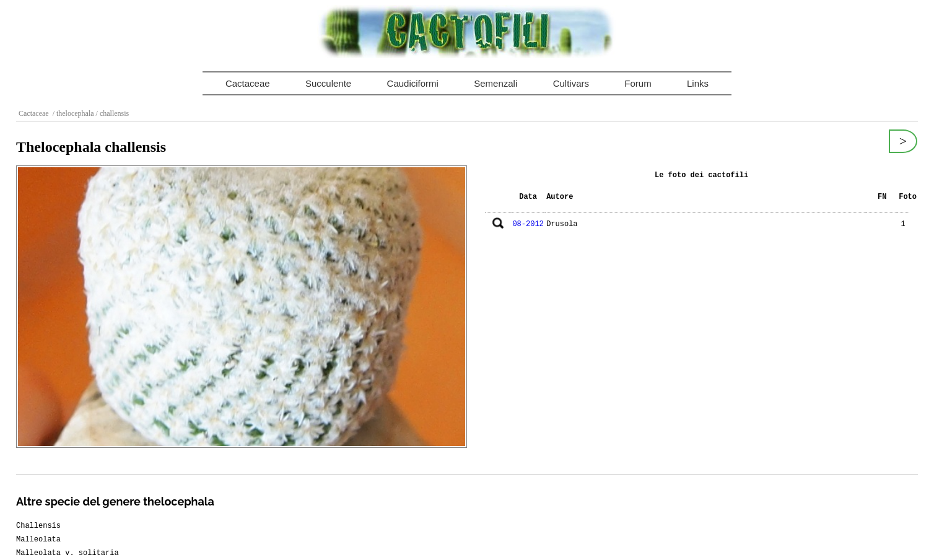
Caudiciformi (413, 83)
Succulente (328, 83)
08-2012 (528, 224)
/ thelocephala (72, 113)
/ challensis (112, 113)
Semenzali (495, 83)
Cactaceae (248, 83)
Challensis (38, 526)
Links (698, 83)
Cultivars (571, 83)
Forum (638, 83)
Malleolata (38, 540)
